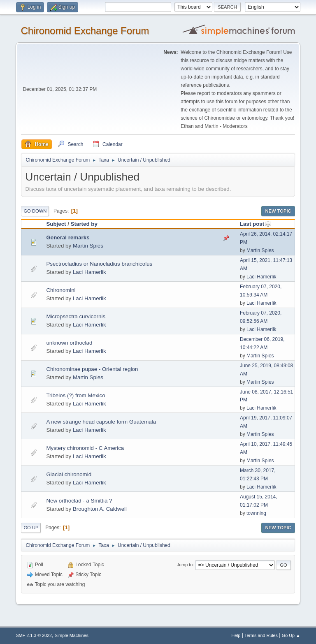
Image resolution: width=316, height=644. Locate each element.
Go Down (35, 211)
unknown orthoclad (69, 343)
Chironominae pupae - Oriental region (92, 369)
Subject (56, 224)
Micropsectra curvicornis (76, 316)
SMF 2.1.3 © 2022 (34, 635)
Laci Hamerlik (89, 272)
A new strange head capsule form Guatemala (101, 422)
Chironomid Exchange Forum (85, 31)
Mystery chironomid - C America (85, 448)
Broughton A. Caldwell (100, 509)
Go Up (31, 528)
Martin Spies (88, 246)
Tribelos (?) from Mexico (76, 395)
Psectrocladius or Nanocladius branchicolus (99, 264)
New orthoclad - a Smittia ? (79, 501)
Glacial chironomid (69, 474)
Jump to (185, 565)
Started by (84, 224)
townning (256, 513)
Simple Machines (72, 635)
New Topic (278, 211)
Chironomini (61, 290)
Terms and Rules (261, 635)
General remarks (68, 237)
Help (236, 635)
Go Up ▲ (291, 635)
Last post (256, 224)
